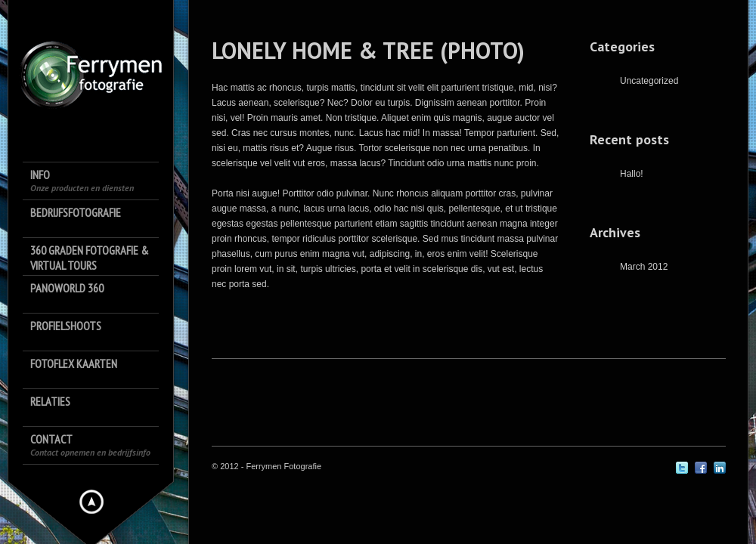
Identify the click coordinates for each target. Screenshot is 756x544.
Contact (90, 445)
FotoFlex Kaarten (74, 363)
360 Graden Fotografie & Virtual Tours (90, 258)
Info (82, 180)
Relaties (50, 401)
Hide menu (91, 502)
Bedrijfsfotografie (76, 212)
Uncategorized (649, 81)
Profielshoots (66, 326)
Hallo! (632, 174)
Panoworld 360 (67, 288)
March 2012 (644, 267)
